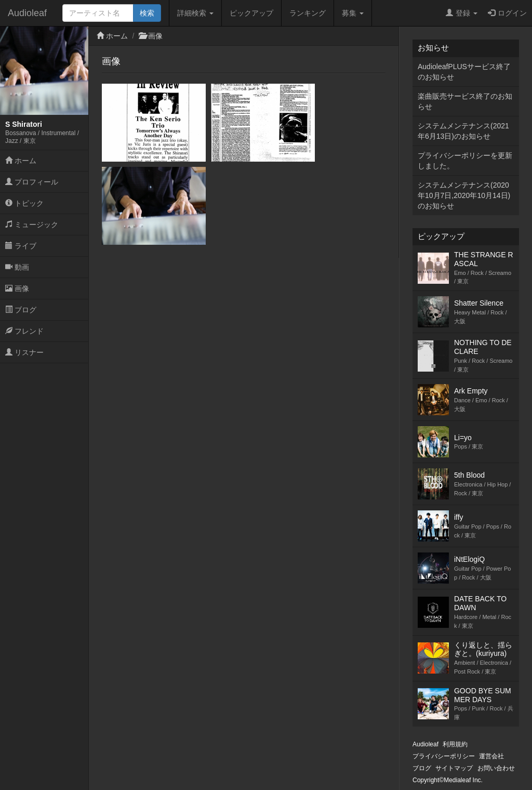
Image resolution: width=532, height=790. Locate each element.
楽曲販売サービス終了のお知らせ (465, 101)
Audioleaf (27, 13)
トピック (24, 203)
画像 (17, 288)
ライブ (21, 246)
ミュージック (32, 225)
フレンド (24, 331)
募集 (353, 13)
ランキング (308, 13)
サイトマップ (454, 768)
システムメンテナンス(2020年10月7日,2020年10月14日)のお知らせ (464, 195)
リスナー (24, 352)
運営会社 (491, 756)
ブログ (21, 310)
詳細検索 (195, 13)
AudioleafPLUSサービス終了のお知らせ (464, 72)
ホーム (21, 161)
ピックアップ (251, 13)
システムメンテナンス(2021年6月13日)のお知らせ (463, 131)
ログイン (507, 13)
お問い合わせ (496, 768)
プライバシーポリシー (444, 756)
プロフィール (32, 182)
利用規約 (455, 744)
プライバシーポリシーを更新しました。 (465, 161)
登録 (462, 13)
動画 (17, 267)
